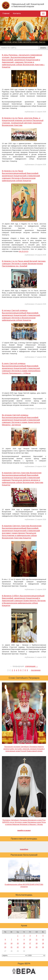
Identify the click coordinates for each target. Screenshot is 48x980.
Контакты (17, 13)
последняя (36, 670)
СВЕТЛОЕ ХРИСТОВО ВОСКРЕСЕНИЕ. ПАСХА (24, 42)
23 (24, 947)
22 (18, 947)
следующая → (31, 666)
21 (11, 947)
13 (5, 943)
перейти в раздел (24, 830)
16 (24, 943)
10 (30, 940)
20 (5, 947)
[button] (3, 31)
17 (30, 943)
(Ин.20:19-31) (24, 251)
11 (37, 940)
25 (37, 947)
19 (43, 943)
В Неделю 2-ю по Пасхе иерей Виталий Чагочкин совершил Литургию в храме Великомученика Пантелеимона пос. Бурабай (24, 264)
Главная (6, 13)
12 (43, 940)
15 (18, 943)
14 (11, 943)
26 (43, 947)
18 (37, 943)
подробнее (24, 849)
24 (30, 947)
